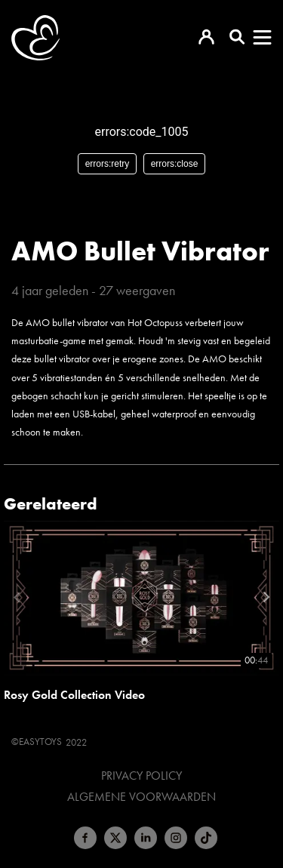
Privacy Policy (141, 776)
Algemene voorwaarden (141, 797)
